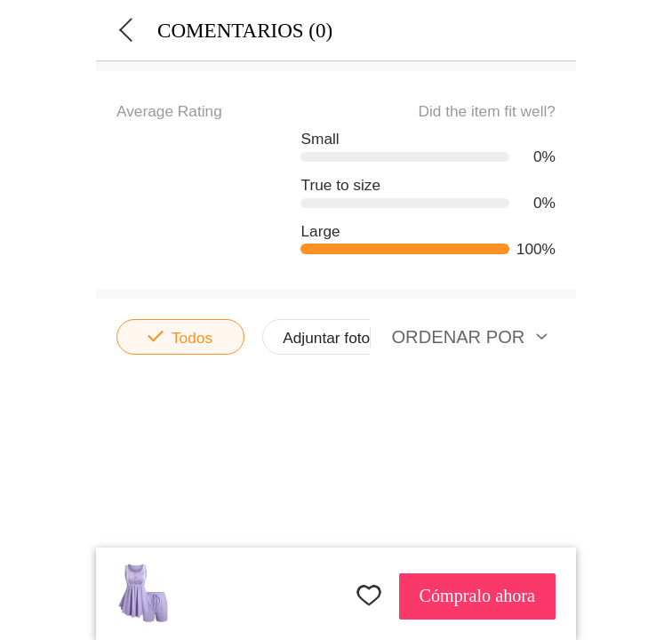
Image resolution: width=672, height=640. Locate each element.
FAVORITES (369, 595)
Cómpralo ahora (477, 596)
